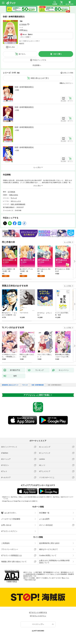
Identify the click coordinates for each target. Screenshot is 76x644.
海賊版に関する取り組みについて (14, 562)
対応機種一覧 (44, 513)
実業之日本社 (14, 195)
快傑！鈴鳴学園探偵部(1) (24, 87)
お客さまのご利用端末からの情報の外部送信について (54, 562)
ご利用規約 (5, 543)
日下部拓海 (23, 24)
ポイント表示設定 (46, 525)
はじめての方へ (9, 513)
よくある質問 (44, 519)
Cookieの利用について (48, 555)
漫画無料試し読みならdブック (10, 385)
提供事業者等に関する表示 (49, 543)
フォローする (28, 24)
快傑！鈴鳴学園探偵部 (18, 204)
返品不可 (22, 43)
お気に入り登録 (68, 73)
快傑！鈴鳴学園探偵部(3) (24, 127)
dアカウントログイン (9, 531)
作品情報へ (37, 65)
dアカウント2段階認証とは (11, 555)
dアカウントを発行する (38, 612)
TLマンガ (14, 198)
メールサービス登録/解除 (11, 519)
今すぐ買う (58, 54)
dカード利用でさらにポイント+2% (29, 41)
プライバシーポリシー (10, 549)
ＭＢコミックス (16, 201)
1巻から (62, 83)
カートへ (22, 54)
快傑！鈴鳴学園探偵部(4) (24, 147)
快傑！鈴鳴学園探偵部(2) (24, 107)
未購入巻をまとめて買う (40, 78)
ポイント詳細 (25, 37)
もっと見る (68, 242)
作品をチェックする (40, 60)
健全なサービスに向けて (48, 549)
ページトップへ (38, 624)
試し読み (12, 47)
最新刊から (69, 83)
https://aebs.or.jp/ (30, 580)
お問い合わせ (6, 525)
